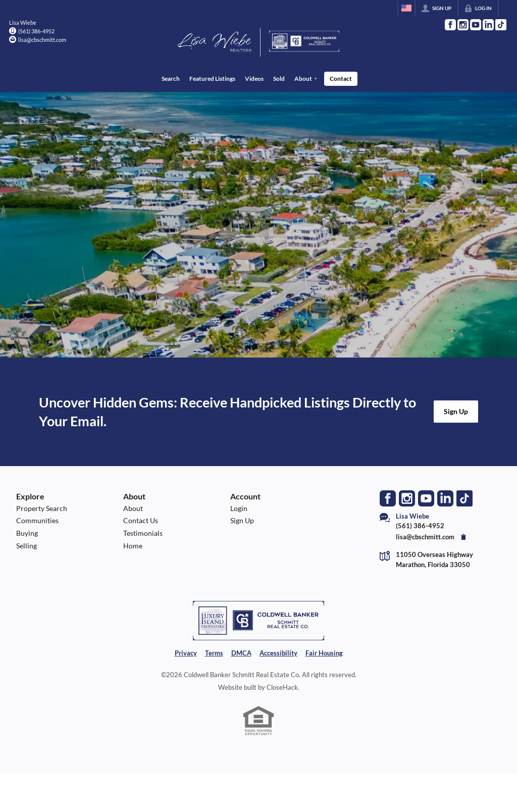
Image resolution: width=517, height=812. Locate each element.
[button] (456, 412)
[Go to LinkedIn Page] (488, 25)
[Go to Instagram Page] (463, 25)
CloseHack (282, 687)
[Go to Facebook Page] (450, 25)
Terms (214, 652)
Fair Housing (324, 652)
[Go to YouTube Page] (476, 25)
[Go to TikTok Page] (501, 25)
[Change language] (406, 8)
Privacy (186, 652)
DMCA (241, 652)
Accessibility (278, 652)
